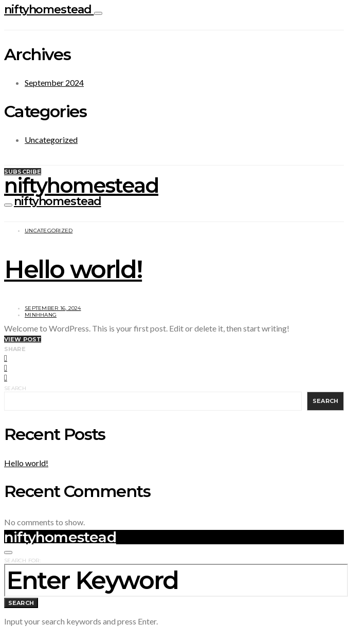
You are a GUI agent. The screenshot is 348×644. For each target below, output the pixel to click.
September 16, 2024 (53, 308)
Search (15, 388)
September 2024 (54, 82)
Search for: (22, 560)
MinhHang (41, 315)
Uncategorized (51, 140)
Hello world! (73, 269)
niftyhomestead (49, 10)
